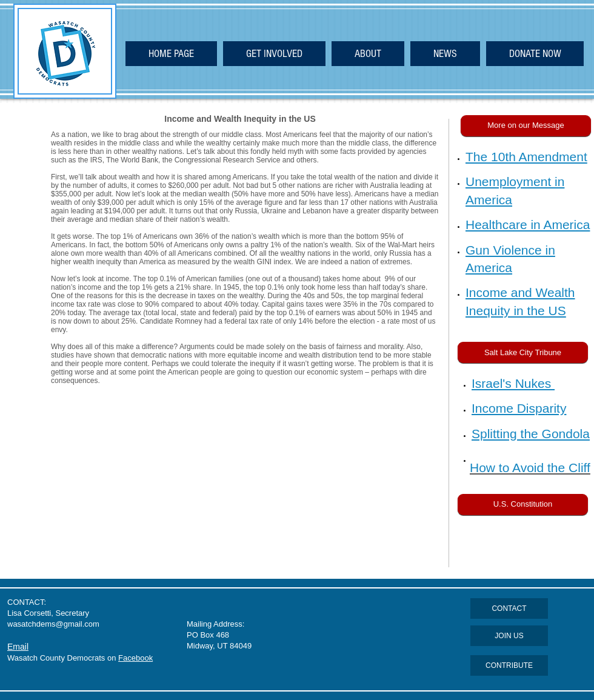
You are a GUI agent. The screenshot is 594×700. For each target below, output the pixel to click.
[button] (526, 126)
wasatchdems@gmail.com (53, 624)
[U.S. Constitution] (523, 505)
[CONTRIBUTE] (509, 665)
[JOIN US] (509, 636)
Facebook (135, 658)
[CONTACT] (509, 608)
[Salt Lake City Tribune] (523, 352)
